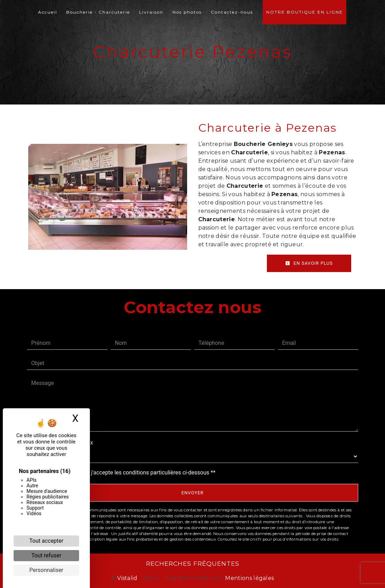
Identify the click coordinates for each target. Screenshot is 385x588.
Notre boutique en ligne (305, 12)
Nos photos (187, 12)
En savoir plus (309, 263)
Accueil (48, 12)
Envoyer (193, 493)
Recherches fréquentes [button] (193, 563)
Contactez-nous (232, 12)
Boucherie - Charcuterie (98, 12)
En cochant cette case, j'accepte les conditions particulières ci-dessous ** (125, 473)
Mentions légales (249, 578)
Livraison (151, 12)
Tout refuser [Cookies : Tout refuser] (46, 555)
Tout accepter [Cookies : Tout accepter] (46, 541)
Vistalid (127, 578)
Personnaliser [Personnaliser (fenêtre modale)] (46, 570)
